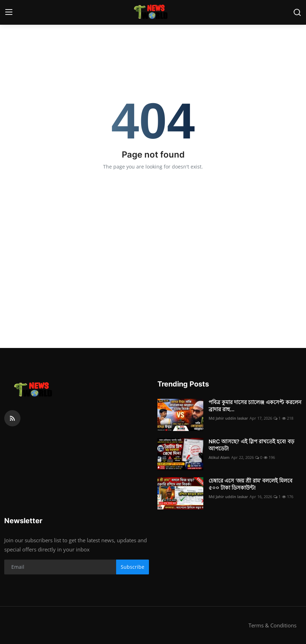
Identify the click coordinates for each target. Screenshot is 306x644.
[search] (297, 12)
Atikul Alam (219, 457)
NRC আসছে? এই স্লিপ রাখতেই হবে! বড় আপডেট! (251, 445)
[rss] (12, 418)
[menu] (9, 12)
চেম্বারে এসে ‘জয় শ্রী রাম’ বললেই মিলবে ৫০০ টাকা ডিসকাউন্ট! (250, 484)
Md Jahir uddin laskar (228, 418)
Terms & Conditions (272, 625)
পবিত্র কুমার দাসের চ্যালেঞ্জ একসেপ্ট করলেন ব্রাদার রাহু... (255, 406)
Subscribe (133, 567)
